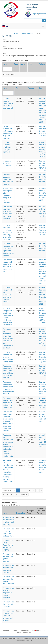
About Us (7, 630)
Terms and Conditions (21, 630)
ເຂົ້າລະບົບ (43, 14)
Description (21, 513)
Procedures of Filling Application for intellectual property (8, 545)
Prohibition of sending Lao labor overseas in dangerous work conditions (8, 195)
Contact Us (26, 633)
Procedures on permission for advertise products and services (8, 616)
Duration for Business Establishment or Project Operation (8, 147)
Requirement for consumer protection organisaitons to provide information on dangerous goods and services (8, 421)
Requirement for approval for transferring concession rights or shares (8, 295)
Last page (23, 494)
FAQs (33, 630)
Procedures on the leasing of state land (8, 604)
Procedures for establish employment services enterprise (8, 593)
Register (35, 14)
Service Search (28, 34)
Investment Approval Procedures (7, 163)
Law (30, 64)
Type (16, 64)
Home (16, 34)
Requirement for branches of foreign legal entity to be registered (8, 357)
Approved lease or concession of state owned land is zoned (8, 103)
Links (39, 630)
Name (5, 64)
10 (12, 494)
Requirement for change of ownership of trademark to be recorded (8, 403)
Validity (42, 64)
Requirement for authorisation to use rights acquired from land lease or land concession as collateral (8, 338)
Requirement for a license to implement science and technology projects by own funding (8, 232)
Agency (23, 64)
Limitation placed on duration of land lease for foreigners (8, 179)
